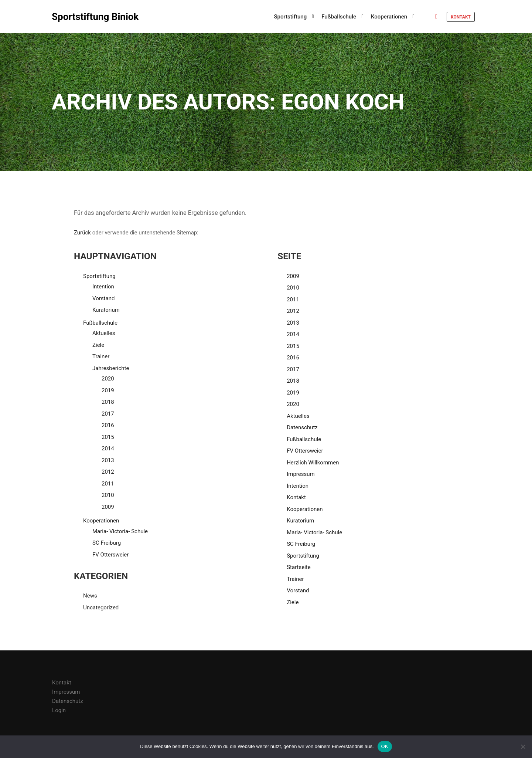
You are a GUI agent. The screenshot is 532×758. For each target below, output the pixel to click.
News (90, 596)
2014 (108, 449)
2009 (108, 507)
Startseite (299, 567)
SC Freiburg (107, 543)
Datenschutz (302, 427)
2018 (108, 402)
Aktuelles (104, 333)
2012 (108, 472)
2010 (108, 495)
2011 (108, 484)
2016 (108, 425)
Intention (103, 287)
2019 (108, 390)
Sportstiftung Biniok (89, 17)
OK (385, 746)
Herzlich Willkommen (313, 463)
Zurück (82, 233)
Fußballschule (100, 323)
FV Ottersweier (110, 555)
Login (59, 710)
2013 (108, 460)
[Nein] (523, 747)
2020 (108, 379)
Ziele (98, 345)
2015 (108, 437)
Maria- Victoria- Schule (120, 531)
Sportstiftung (99, 276)
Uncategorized (101, 608)
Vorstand (103, 298)
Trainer (101, 356)
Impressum (301, 474)
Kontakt (461, 17)
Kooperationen (101, 521)
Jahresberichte (111, 368)
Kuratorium (106, 310)
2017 (108, 414)
